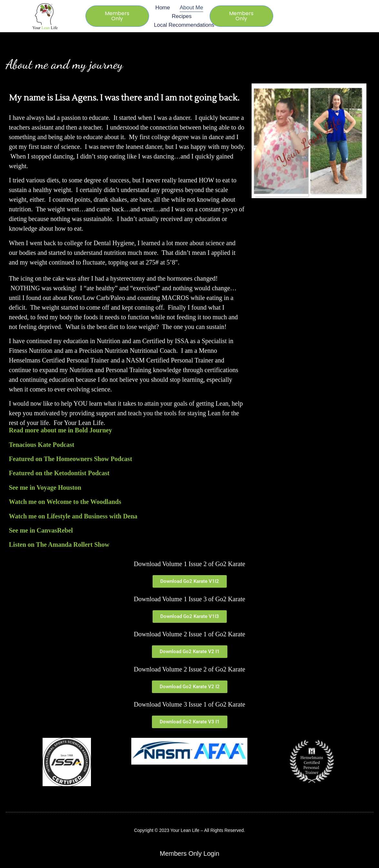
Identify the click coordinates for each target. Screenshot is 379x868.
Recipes (181, 16)
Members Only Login (189, 854)
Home (163, 8)
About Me (191, 8)
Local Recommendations (184, 25)
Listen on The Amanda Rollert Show (59, 545)
